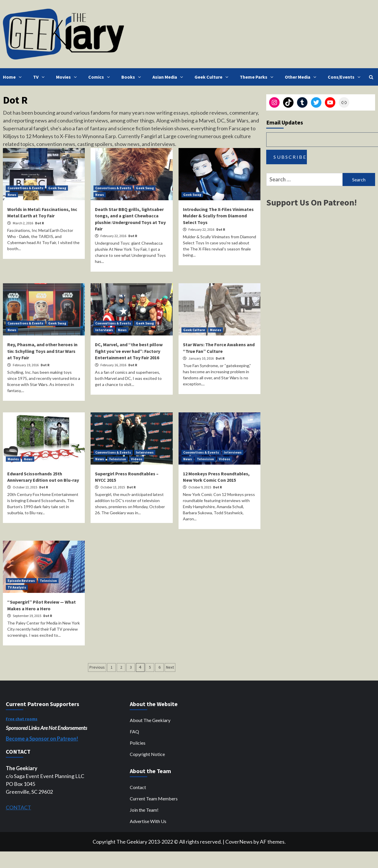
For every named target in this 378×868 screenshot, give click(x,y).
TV (40, 77)
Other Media (302, 77)
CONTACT (18, 807)
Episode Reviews (21, 581)
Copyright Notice (147, 754)
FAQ (134, 731)
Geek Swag (57, 188)
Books (133, 77)
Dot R (39, 223)
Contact (138, 787)
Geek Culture (213, 77)
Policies (138, 743)
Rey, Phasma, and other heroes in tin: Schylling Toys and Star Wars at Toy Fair (42, 351)
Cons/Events (345, 77)
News (12, 195)
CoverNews (239, 842)
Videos (137, 459)
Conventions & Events (25, 188)
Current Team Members (154, 798)
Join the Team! (144, 810)
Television (117, 459)
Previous (97, 667)
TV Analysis (17, 587)
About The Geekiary (150, 720)
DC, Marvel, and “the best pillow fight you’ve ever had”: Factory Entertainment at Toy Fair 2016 (129, 351)
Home (14, 77)
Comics (100, 77)
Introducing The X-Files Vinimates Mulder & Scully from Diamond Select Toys (218, 216)
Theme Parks (258, 77)
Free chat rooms (22, 719)
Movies (68, 77)
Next (170, 667)
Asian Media (169, 77)
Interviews (104, 330)
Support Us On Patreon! (312, 202)
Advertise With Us (148, 821)
